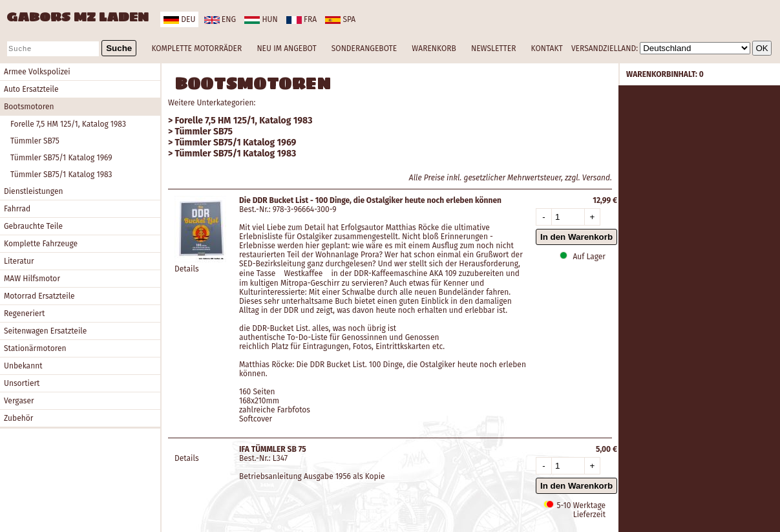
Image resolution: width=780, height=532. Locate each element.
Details (187, 269)
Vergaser (19, 401)
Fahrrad (17, 209)
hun (261, 19)
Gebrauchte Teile (33, 226)
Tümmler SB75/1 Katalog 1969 (61, 158)
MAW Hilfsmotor (32, 279)
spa (340, 19)
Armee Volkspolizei (37, 72)
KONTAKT (547, 48)
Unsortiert (22, 383)
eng (220, 19)
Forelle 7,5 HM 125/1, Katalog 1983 (68, 124)
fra (301, 19)
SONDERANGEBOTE (364, 48)
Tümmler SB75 (35, 141)
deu (179, 19)
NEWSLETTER (493, 48)
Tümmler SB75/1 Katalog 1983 (61, 175)
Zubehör (18, 418)
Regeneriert (24, 314)
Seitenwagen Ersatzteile (45, 331)
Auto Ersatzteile (31, 89)
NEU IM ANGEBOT (286, 48)
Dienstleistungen (33, 191)
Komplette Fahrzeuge (41, 244)
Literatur (19, 261)
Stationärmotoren (35, 348)
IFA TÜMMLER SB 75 (273, 449)
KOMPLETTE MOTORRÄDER (196, 48)
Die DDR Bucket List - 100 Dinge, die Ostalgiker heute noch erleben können (370, 200)
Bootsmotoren (29, 107)
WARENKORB (434, 48)
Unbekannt (23, 366)
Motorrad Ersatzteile (39, 296)
